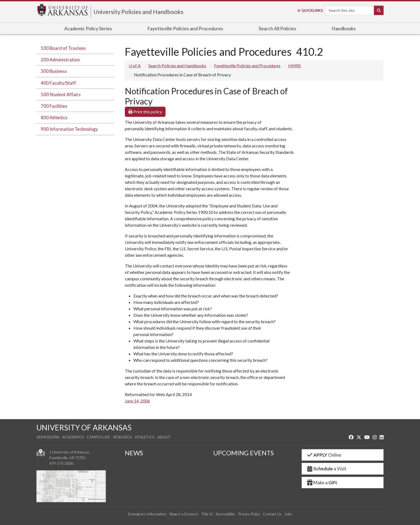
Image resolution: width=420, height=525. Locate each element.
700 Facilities (54, 106)
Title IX (207, 514)
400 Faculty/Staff (58, 83)
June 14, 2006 (137, 401)
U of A (135, 66)
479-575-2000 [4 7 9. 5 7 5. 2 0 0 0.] (61, 463)
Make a (322, 483)
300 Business (54, 71)
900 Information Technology (69, 129)
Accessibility (225, 514)
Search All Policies (277, 29)
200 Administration (60, 60)
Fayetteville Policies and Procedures (185, 29)
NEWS (134, 453)
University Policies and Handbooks (138, 12)
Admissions (48, 437)
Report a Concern (184, 514)
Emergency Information (147, 514)
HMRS (295, 66)
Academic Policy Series (88, 29)
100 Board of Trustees (63, 48)
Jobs (288, 514)
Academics (73, 437)
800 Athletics (54, 118)
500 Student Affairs (61, 94)
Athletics (145, 437)
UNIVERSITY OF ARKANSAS (84, 427)
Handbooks (344, 29)
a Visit (326, 469)
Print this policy (145, 112)
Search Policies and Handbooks (177, 66)
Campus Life (98, 437)
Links (310, 10)
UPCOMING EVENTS (243, 453)
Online (324, 455)
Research (122, 437)
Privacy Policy (249, 514)
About (164, 437)
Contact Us (272, 514)
